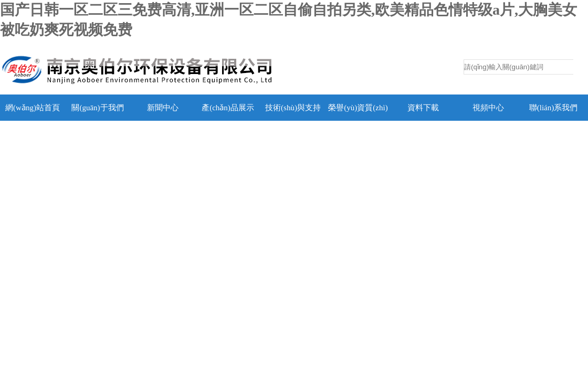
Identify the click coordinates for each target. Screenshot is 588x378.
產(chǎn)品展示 (228, 108)
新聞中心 (163, 108)
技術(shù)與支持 (293, 108)
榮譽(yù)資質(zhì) (358, 108)
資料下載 (423, 108)
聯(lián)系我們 (553, 108)
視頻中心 (488, 108)
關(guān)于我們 (97, 108)
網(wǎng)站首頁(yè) (33, 121)
